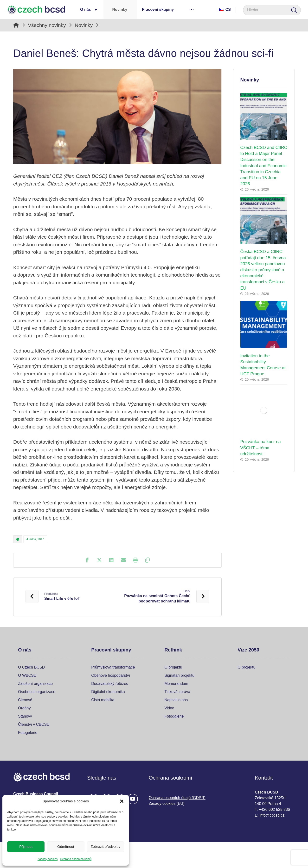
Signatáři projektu (179, 675)
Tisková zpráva (177, 692)
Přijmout (26, 846)
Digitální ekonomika (108, 692)
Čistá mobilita (103, 700)
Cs (225, 9)
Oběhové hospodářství (111, 675)
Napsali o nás (176, 700)
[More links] (191, 9)
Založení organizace (35, 684)
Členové (25, 700)
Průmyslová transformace (113, 667)
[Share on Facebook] (87, 560)
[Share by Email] (123, 560)
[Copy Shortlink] (148, 560)
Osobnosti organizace (37, 692)
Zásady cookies (48, 859)
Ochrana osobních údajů (76, 859)
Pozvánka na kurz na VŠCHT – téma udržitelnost (261, 448)
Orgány (24, 708)
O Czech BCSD (31, 667)
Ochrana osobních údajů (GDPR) (177, 798)
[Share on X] (99, 560)
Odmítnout (66, 846)
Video (169, 708)
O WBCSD (27, 675)
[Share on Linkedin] (111, 560)
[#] (133, 799)
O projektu (173, 667)
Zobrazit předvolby (106, 846)
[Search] (294, 10)
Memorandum (176, 684)
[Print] (135, 560)
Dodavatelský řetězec (110, 684)
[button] (122, 801)
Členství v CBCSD (34, 724)
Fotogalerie (28, 733)
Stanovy (25, 716)
